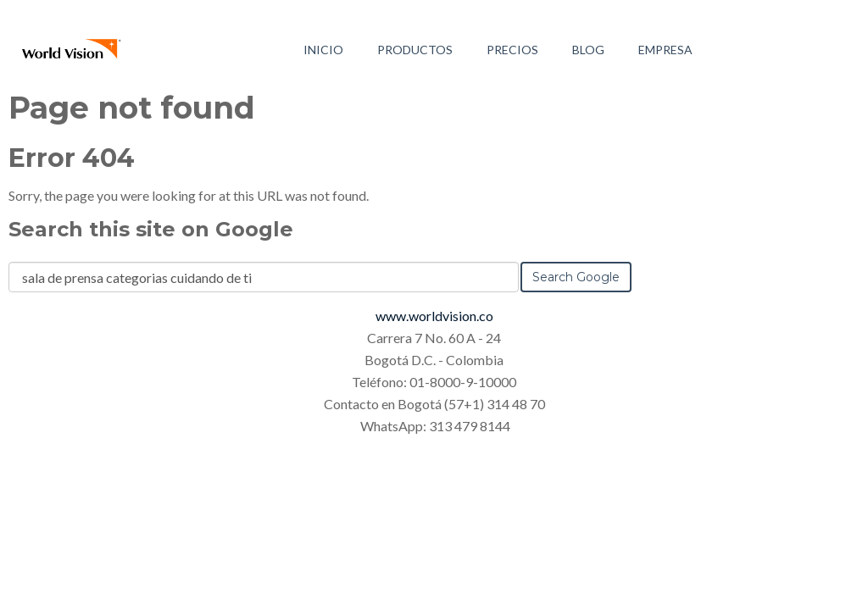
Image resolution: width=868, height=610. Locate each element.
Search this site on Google (151, 229)
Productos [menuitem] (415, 50)
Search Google (576, 277)
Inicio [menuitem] (323, 50)
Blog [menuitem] (588, 50)
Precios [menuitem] (512, 50)
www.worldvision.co (434, 316)
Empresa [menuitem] (665, 50)
